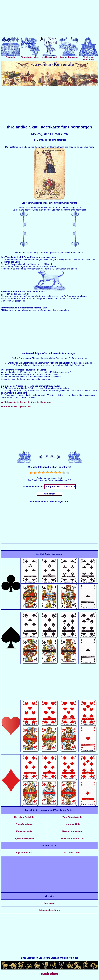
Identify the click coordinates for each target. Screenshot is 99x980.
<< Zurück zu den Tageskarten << (16, 407)
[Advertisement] (49, 19)
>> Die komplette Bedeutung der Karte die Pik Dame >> (26, 402)
